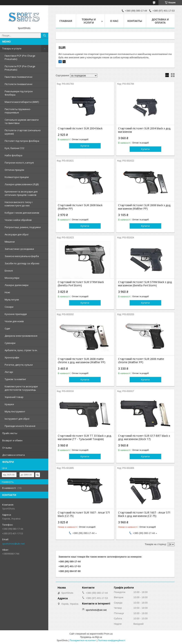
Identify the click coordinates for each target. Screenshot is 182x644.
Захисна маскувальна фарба (22, 256)
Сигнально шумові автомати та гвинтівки (22, 121)
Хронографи (12, 357)
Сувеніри (10, 343)
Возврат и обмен (12, 440)
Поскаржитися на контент (83, 640)
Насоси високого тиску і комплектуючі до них (19, 204)
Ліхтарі (9, 372)
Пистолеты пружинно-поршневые (18, 111)
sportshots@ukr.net (13, 544)
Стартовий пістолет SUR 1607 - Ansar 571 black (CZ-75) (84, 514)
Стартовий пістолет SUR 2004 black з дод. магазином (144, 130)
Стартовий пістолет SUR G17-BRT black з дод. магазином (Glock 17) (144, 437)
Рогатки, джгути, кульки (19, 365)
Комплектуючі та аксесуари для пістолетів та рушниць (21, 388)
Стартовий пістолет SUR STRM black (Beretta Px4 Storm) (81, 284)
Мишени (10, 242)
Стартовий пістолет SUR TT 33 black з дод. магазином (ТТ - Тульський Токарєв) (85, 437)
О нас (114, 21)
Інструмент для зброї (17, 419)
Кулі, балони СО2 (14, 148)
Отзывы (7, 448)
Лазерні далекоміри (17, 285)
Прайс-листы (10, 433)
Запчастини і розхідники (19, 249)
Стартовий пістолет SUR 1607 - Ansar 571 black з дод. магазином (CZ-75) (144, 514)
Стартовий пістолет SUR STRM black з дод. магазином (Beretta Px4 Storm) (145, 284)
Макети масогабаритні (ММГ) (22, 102)
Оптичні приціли (14, 170)
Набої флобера (13, 155)
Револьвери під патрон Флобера (19, 93)
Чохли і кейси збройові (18, 220)
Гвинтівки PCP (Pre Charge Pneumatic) (20, 57)
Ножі (7, 292)
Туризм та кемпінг (15, 379)
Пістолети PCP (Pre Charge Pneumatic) (20, 68)
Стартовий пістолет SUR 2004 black (80, 128)
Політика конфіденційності (112, 640)
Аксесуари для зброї (17, 234)
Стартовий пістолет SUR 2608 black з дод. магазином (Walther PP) (144, 207)
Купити (85, 146)
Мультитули (12, 300)
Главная (66, 21)
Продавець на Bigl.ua (91, 637)
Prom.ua (108, 634)
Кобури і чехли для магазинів (22, 213)
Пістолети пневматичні (18, 84)
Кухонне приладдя (16, 314)
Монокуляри (12, 278)
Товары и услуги (12, 48)
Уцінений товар (14, 397)
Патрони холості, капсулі (19, 163)
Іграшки (9, 404)
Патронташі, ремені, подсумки (23, 227)
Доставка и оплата (13, 455)
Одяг (7, 328)
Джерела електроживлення (21, 336)
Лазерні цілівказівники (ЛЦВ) (22, 184)
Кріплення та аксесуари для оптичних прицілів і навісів (21, 193)
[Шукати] (45, 35)
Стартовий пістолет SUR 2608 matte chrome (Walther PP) (141, 361)
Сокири (9, 307)
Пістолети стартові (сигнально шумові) (23, 132)
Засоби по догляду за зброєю (22, 263)
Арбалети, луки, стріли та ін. (21, 350)
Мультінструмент (15, 411)
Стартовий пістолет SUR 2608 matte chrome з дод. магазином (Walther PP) (82, 361)
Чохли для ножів (14, 321)
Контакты (135, 21)
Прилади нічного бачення (20, 426)
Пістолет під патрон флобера (22, 141)
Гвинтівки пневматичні (18, 77)
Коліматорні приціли (17, 177)
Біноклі (9, 271)
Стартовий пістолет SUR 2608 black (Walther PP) (80, 207)
